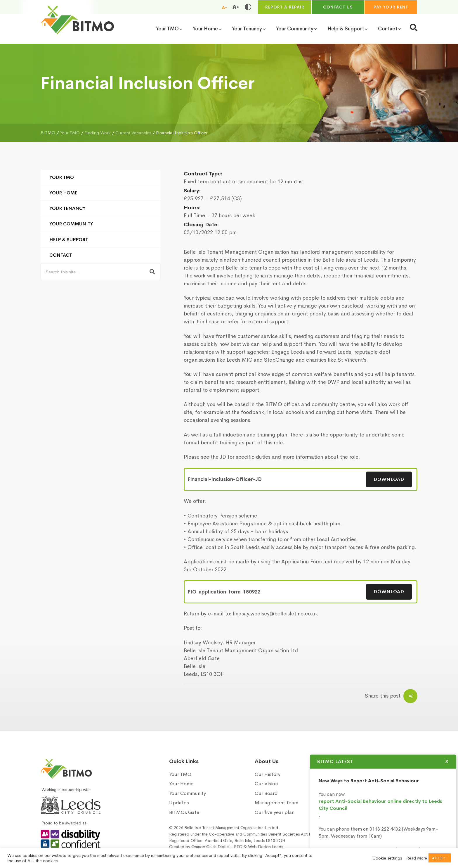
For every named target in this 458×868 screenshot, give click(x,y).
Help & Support (69, 240)
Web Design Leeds (266, 847)
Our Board (266, 793)
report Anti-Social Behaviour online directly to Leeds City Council (388, 805)
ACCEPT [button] (440, 858)
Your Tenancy (67, 208)
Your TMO (62, 177)
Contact (61, 255)
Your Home (63, 193)
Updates (179, 803)
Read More (417, 858)
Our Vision (266, 784)
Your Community (71, 224)
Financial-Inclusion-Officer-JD (225, 479)
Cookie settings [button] (387, 858)
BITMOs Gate (184, 812)
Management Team (276, 803)
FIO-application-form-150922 (224, 592)
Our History (268, 774)
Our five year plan (275, 812)
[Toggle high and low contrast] (248, 7)
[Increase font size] (236, 7)
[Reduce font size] (224, 7)
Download (389, 479)
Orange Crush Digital (210, 847)
